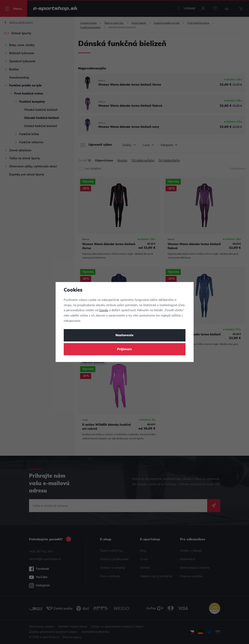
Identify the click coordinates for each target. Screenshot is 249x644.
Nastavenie (124, 335)
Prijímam (124, 349)
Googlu (104, 311)
